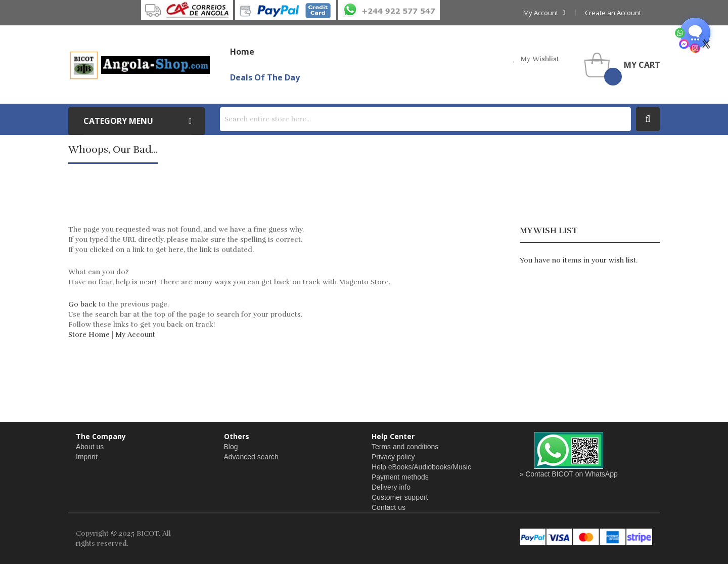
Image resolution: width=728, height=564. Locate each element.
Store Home (89, 335)
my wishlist (540, 59)
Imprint (87, 457)
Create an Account (613, 13)
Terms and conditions (405, 447)
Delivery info (391, 487)
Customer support (400, 497)
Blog (231, 447)
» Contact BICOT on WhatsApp (569, 474)
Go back (82, 304)
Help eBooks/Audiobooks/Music (421, 467)
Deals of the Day (265, 77)
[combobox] (425, 119)
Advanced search (251, 457)
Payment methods (400, 477)
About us (90, 447)
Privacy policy (393, 457)
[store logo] (139, 65)
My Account (135, 335)
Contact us (389, 507)
